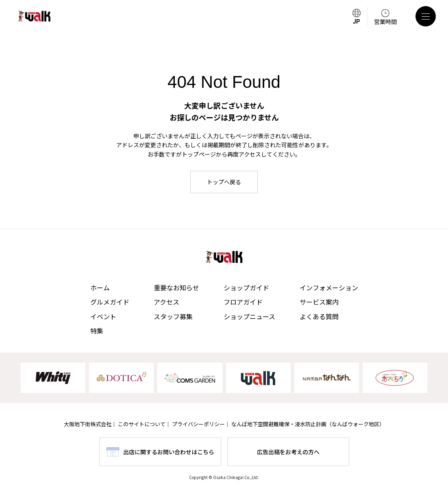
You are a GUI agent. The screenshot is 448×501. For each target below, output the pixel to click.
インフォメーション (329, 288)
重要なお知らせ (176, 288)
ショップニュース (249, 316)
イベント (103, 316)
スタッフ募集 (173, 316)
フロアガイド (243, 302)
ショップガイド (246, 288)
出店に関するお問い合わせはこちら (169, 452)
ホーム (100, 288)
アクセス (166, 302)
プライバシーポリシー (198, 424)
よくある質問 (319, 316)
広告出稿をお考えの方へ (288, 452)
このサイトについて (142, 424)
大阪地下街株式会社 (88, 424)
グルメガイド (110, 302)
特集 (97, 331)
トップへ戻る (224, 182)
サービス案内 (319, 302)
